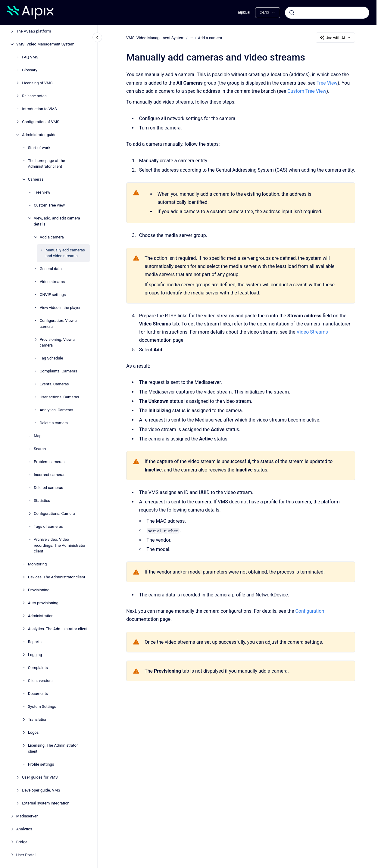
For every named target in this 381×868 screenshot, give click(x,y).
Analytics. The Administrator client (58, 629)
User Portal (26, 855)
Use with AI (335, 38)
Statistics (42, 501)
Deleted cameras (48, 488)
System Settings (42, 706)
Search (40, 449)
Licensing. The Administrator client (53, 748)
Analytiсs (24, 829)
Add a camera (52, 237)
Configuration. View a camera (58, 324)
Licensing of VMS (37, 83)
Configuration (310, 611)
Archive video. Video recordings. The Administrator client (60, 545)
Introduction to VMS (39, 109)
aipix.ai (244, 12)
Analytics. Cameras (56, 410)
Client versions (41, 681)
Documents (38, 694)
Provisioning (39, 590)
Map (38, 436)
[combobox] (327, 13)
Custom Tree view (49, 205)
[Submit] (292, 13)
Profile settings (41, 764)
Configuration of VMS (41, 122)
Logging (35, 655)
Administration (41, 616)
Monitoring (37, 564)
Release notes (34, 96)
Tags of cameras (48, 526)
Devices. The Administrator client (57, 577)
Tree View (327, 83)
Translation (38, 719)
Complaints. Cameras (59, 371)
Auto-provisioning (43, 603)
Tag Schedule (52, 358)
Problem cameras (49, 462)
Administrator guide (39, 135)
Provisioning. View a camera (57, 342)
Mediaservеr (27, 816)
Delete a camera (54, 423)
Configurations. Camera (54, 513)
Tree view (42, 192)
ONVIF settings (53, 295)
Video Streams (312, 332)
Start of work (39, 148)
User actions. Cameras (59, 397)
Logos (33, 732)
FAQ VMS (30, 57)
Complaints (38, 668)
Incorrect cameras (50, 475)
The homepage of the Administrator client (47, 164)
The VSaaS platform (34, 31)
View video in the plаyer (60, 308)
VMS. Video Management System (45, 44)
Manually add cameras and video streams (65, 253)
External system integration (46, 803)
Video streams (52, 282)
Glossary (30, 70)
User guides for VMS (40, 777)
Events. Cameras (54, 384)
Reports (35, 642)
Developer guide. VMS (41, 790)
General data (51, 269)
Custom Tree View (307, 91)
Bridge (22, 842)
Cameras (36, 179)
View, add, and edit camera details (57, 221)
